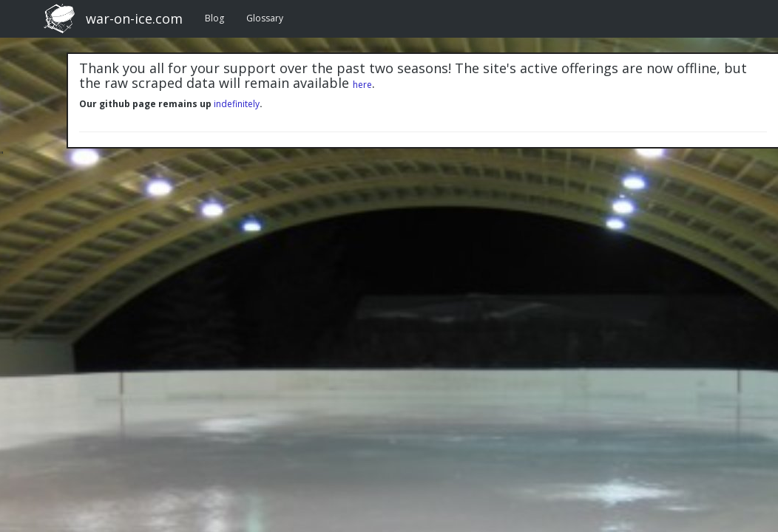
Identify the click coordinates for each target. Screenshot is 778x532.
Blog (214, 18)
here (362, 85)
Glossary (265, 18)
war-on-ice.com (134, 18)
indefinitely (237, 104)
